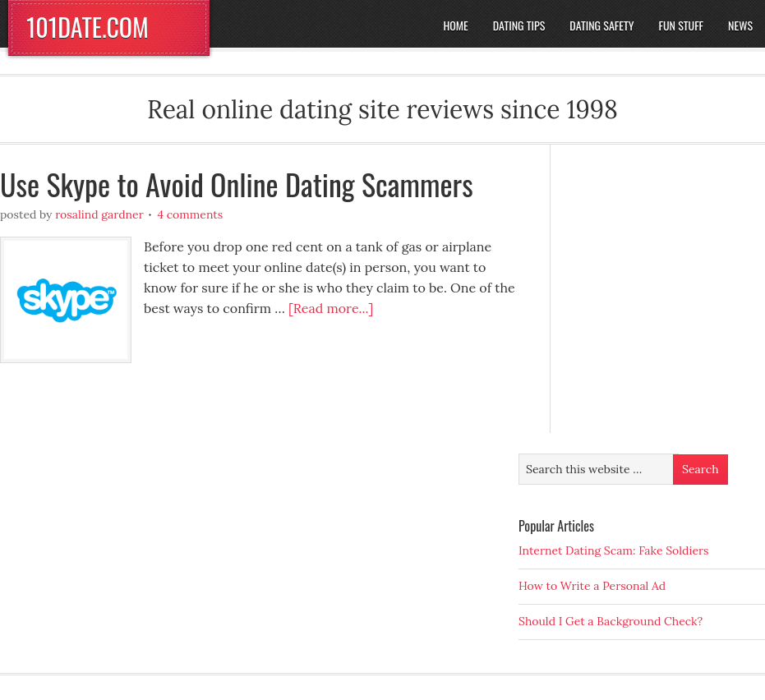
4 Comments (190, 214)
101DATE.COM (88, 27)
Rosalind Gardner (99, 214)
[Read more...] (331, 308)
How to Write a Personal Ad (592, 586)
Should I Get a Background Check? (611, 621)
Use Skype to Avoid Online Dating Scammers (237, 184)
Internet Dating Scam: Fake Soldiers (614, 550)
